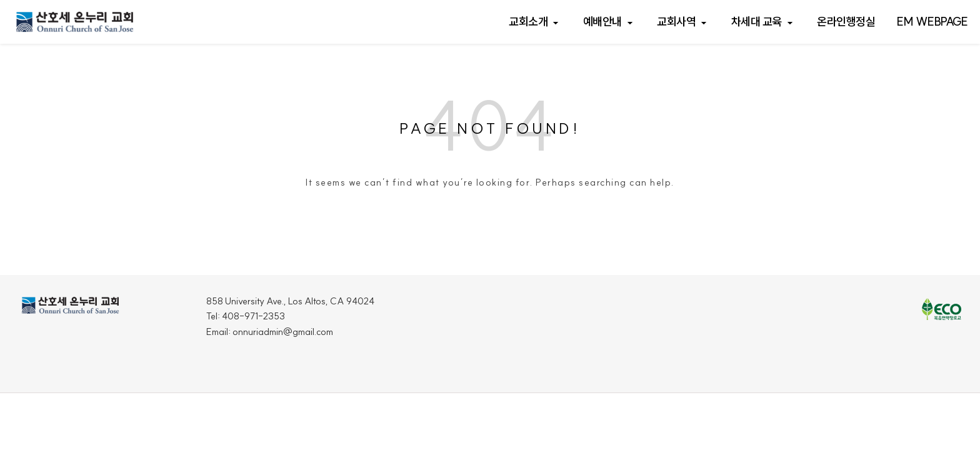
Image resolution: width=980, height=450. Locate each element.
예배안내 (602, 22)
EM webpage (932, 22)
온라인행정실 (846, 22)
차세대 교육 (757, 22)
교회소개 (528, 22)
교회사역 (676, 22)
